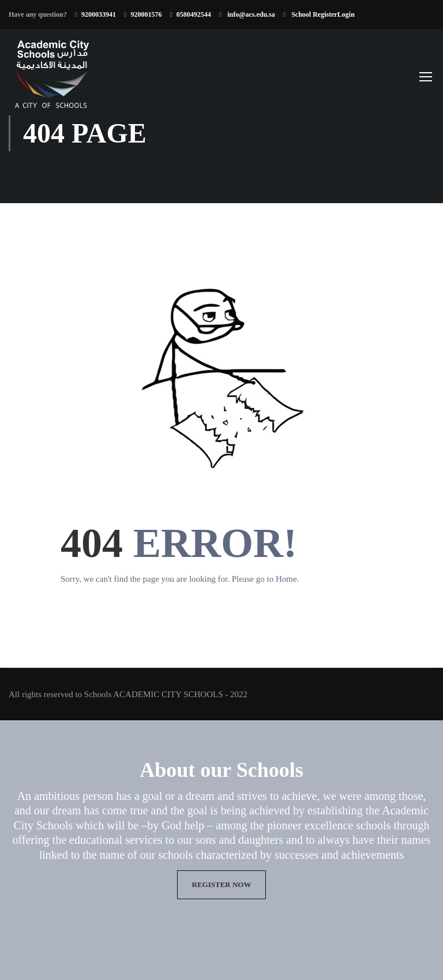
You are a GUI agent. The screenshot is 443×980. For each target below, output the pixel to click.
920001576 (146, 14)
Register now (222, 884)
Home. (287, 579)
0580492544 (194, 14)
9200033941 (99, 14)
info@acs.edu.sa (250, 14)
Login (346, 14)
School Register (314, 14)
